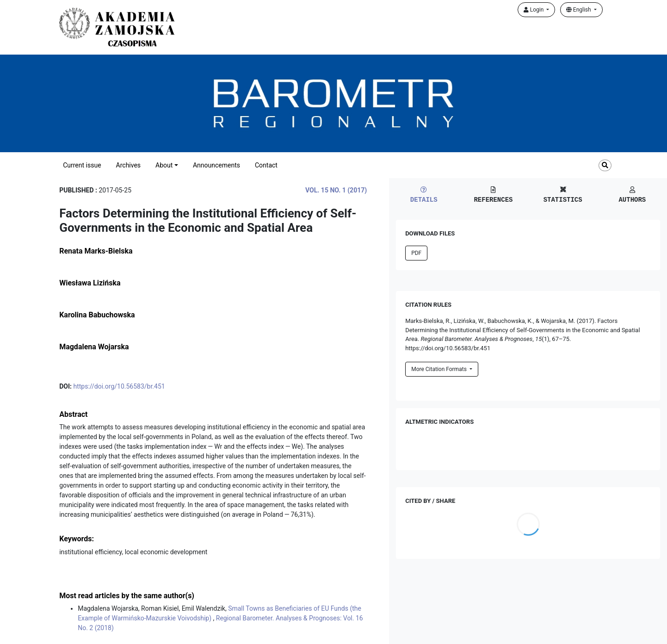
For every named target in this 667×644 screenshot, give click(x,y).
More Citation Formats (440, 369)
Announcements (216, 165)
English (579, 10)
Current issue (82, 165)
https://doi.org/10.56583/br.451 (119, 386)
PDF (416, 253)
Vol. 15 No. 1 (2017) (336, 190)
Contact (266, 165)
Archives (129, 165)
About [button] (164, 165)
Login (534, 10)
